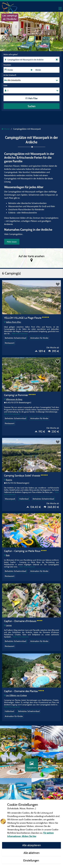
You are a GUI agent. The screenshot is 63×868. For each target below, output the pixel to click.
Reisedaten (7, 65)
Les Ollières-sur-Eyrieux (15, 695)
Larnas (8, 625)
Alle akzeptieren (32, 845)
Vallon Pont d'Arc (13, 322)
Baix (7, 555)
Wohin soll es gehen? (11, 54)
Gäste (5, 85)
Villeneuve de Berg (13, 399)
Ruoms (8, 480)
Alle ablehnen (32, 853)
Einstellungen (32, 860)
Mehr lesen (12, 242)
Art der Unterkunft (10, 75)
